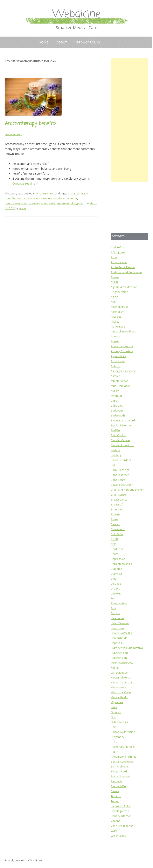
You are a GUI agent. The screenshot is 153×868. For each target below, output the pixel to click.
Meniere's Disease (123, 682)
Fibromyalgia (119, 603)
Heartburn (117, 628)
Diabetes (116, 569)
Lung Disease (119, 673)
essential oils (56, 198)
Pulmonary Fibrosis (123, 747)
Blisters (115, 450)
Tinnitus (116, 796)
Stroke (115, 791)
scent (44, 203)
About (62, 42)
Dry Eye (116, 588)
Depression (118, 559)
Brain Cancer (119, 495)
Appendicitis (118, 356)
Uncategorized (45, 193)
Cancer (115, 524)
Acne (114, 257)
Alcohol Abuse (120, 307)
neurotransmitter (16, 203)
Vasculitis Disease (122, 826)
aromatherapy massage (32, 198)
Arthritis (116, 366)
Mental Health (120, 697)
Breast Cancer (120, 500)
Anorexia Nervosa (122, 346)
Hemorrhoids (119, 638)
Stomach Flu (118, 786)
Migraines (117, 702)
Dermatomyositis (121, 564)
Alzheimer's (118, 326)
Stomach (116, 781)
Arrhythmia (118, 361)
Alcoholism (117, 312)
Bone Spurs (118, 480)
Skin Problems (120, 766)
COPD (114, 539)
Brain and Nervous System (127, 490)
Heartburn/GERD (121, 633)
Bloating (116, 455)
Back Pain (117, 411)
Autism (115, 391)
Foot (113, 608)
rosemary (34, 203)
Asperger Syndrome (123, 371)
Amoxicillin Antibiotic (123, 331)
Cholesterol (118, 529)
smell (52, 203)
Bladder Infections (122, 445)
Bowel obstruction (122, 485)
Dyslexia (116, 593)
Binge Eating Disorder (124, 420)
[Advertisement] (129, 120)
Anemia (116, 336)
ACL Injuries (118, 252)
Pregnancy (117, 737)
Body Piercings (120, 470)
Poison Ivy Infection (123, 732)
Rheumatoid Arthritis (124, 757)
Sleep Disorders (121, 771)
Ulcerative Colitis (121, 806)
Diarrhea (116, 574)
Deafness (117, 549)
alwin (22, 208)
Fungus (115, 613)
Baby (114, 401)
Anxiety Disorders (122, 351)
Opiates (116, 712)
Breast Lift (117, 504)
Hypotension (119, 658)
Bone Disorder (120, 475)
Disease (116, 584)
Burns (114, 519)
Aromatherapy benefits (31, 124)
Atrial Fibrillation (121, 386)
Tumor (115, 801)
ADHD (114, 282)
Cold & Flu (117, 534)
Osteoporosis (119, 722)
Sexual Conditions (122, 762)
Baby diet (117, 406)
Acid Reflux (118, 247)
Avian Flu (116, 396)
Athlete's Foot (119, 381)
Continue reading (26, 183)
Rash (114, 752)
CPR (113, 544)
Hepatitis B (117, 643)
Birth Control (119, 435)
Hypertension (119, 653)
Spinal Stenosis (120, 776)
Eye (113, 598)
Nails (114, 707)
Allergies (116, 317)
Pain (114, 727)
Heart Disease (120, 623)
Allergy (115, 322)
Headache (117, 618)
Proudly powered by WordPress (24, 860)
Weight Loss (118, 836)
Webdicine (77, 14)
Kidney (115, 668)
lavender (72, 198)
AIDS (114, 302)
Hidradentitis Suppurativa (127, 648)
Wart (114, 831)
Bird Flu (115, 430)
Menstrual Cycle (121, 692)
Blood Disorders (121, 460)
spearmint (63, 203)
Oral (113, 717)
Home (43, 42)
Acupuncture (119, 262)
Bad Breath (118, 415)
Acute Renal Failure (123, 267)
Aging (114, 297)
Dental (115, 554)
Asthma (116, 376)
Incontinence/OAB (122, 663)
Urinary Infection (121, 816)
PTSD (114, 742)
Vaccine (116, 821)
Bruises (116, 514)
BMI (113, 465)
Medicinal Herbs (121, 677)
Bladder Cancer (120, 440)
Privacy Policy (88, 42)
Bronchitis (117, 509)
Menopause (118, 687)
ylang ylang (78, 203)
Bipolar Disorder (121, 425)
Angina (115, 341)
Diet (113, 579)
